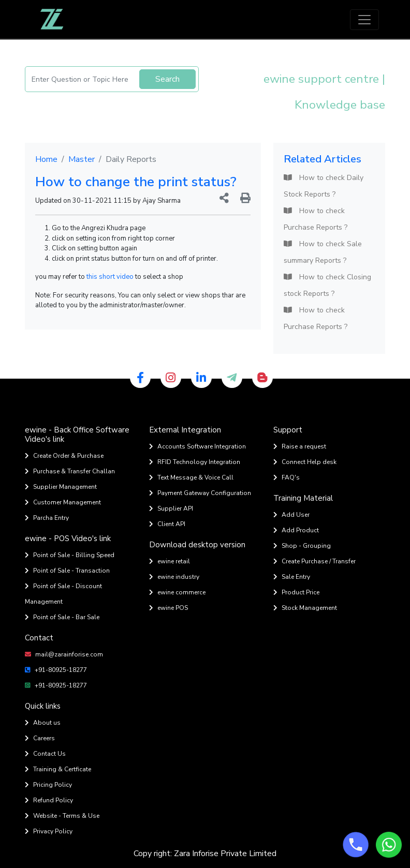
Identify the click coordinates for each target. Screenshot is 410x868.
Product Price (296, 592)
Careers (40, 738)
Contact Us (45, 754)
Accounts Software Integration (197, 446)
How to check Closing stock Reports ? (327, 285)
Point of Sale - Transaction (67, 571)
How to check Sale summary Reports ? (323, 252)
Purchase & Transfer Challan (70, 471)
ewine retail (170, 561)
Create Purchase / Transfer (314, 561)
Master (82, 159)
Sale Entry (292, 577)
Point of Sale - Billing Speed (70, 555)
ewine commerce (177, 592)
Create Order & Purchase (64, 456)
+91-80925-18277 (56, 670)
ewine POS (169, 608)
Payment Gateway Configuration (200, 493)
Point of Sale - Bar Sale (62, 617)
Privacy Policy (49, 831)
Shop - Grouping (302, 546)
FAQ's (287, 477)
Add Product (296, 530)
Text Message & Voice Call (191, 477)
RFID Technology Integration (195, 462)
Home (46, 159)
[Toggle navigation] (364, 20)
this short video (110, 277)
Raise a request (300, 446)
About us (43, 723)
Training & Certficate (58, 769)
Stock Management (305, 608)
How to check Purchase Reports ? (316, 219)
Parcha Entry (47, 518)
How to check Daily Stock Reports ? (324, 186)
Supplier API (171, 508)
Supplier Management (61, 487)
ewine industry (174, 577)
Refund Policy (49, 800)
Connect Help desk (305, 462)
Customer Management (63, 502)
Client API (167, 524)
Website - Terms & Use (62, 816)
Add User (291, 515)
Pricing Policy (48, 785)
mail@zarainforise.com (64, 654)
